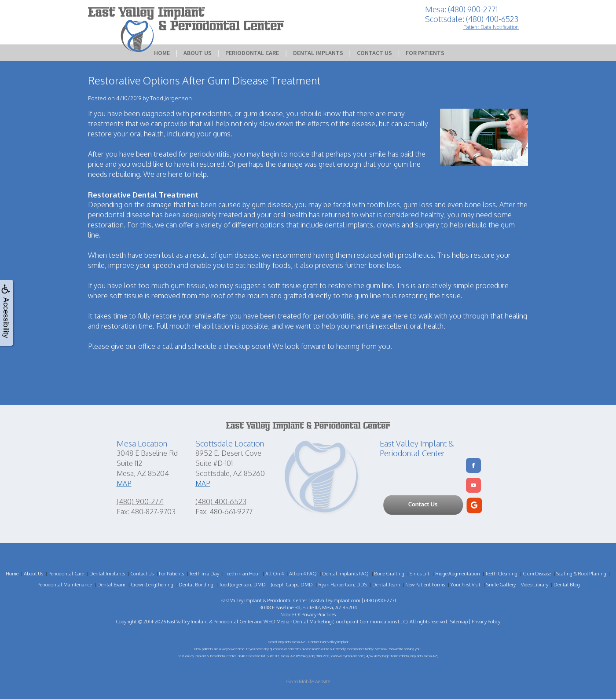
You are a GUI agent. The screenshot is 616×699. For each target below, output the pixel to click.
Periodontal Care (252, 53)
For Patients (425, 53)
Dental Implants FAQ (345, 574)
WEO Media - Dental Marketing (298, 622)
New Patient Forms (425, 585)
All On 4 (275, 574)
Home (162, 53)
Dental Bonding (196, 585)
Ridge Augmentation (458, 574)
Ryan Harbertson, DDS (343, 585)
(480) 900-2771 (140, 501)
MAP (124, 483)
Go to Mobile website (308, 681)
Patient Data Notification (491, 27)
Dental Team (386, 585)
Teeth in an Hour (242, 574)
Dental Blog (567, 585)
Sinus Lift (420, 574)
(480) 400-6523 (221, 501)
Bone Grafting (389, 574)
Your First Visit (465, 585)
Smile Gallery (501, 585)
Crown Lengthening (152, 585)
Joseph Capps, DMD (292, 585)
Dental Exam (111, 585)
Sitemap (459, 622)
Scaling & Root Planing (581, 574)
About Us (198, 53)
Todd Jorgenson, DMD (242, 585)
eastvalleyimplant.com (336, 600)
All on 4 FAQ (303, 574)
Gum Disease (537, 574)
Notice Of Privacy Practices (308, 615)
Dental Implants (318, 53)
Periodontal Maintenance (65, 585)
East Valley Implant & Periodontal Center (210, 622)
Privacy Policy (486, 622)
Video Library (535, 585)
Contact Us (374, 53)
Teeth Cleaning (501, 574)
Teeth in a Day (204, 574)
